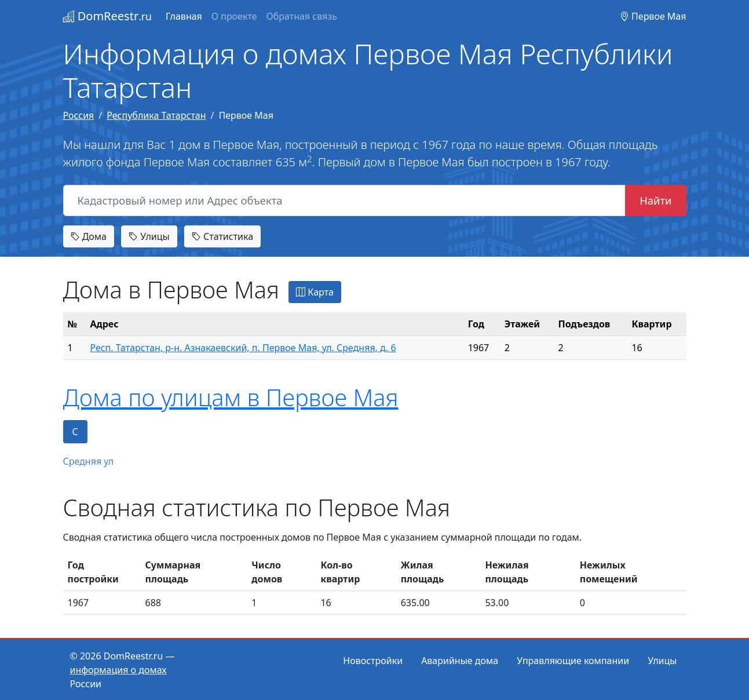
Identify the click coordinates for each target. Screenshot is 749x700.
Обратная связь (302, 16)
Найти (655, 200)
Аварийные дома (460, 661)
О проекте (234, 16)
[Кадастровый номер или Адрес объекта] (345, 200)
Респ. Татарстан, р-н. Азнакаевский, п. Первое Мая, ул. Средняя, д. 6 (243, 348)
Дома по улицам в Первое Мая (231, 397)
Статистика (222, 236)
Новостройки (373, 661)
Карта (315, 292)
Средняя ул (89, 461)
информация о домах (118, 670)
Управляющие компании (573, 661)
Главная (184, 16)
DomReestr (107, 16)
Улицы (149, 236)
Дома (89, 236)
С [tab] (75, 432)
